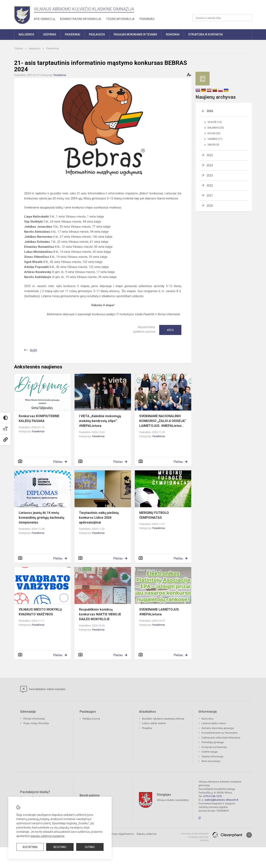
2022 (210, 186)
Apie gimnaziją (44, 19)
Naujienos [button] (26, 34)
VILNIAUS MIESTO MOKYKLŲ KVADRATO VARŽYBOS (40, 612)
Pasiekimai (53, 48)
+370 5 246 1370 (212, 796)
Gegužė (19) (215, 122)
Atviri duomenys (211, 761)
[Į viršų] (249, 835)
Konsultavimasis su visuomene (219, 733)
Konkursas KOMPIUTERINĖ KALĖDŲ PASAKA (39, 418)
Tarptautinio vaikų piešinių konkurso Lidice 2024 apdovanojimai (99, 518)
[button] (224, 8)
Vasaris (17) (215, 139)
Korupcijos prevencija (214, 747)
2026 (210, 111)
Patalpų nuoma (91, 719)
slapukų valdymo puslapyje (47, 836)
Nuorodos (207, 719)
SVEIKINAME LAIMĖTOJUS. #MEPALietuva (159, 612)
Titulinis (19, 48)
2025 (210, 155)
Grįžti (33, 350)
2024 (210, 165)
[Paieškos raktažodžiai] (222, 18)
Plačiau (58, 462)
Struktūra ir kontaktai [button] (206, 34)
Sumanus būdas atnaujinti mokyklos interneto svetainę (195, 837)
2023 (210, 175)
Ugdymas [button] (50, 34)
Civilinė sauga (209, 752)
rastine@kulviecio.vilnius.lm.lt (221, 800)
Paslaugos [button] (97, 34)
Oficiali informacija (34, 719)
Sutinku (90, 847)
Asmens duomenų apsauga (218, 728)
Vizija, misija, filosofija (36, 723)
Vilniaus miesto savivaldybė (173, 800)
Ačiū (170, 330)
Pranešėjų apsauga (213, 742)
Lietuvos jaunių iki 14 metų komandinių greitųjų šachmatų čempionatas (42, 518)
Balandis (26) (216, 128)
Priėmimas (147, 19)
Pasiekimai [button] (73, 34)
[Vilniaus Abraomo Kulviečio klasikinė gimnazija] (22, 14)
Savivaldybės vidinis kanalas (43, 689)
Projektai (147, 728)
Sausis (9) (213, 145)
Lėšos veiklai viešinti (154, 723)
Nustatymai (30, 847)
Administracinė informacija (81, 19)
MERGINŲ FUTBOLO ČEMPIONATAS (154, 515)
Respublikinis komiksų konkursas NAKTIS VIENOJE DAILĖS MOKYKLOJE (100, 614)
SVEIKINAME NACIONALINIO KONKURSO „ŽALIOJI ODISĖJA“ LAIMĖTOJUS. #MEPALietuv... (163, 421)
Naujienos (35, 48)
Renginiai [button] (173, 34)
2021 (210, 196)
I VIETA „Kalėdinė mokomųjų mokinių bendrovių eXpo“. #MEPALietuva (100, 421)
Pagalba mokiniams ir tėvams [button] (135, 34)
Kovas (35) (214, 133)
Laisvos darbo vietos (214, 723)
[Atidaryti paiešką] (247, 18)
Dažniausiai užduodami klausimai (221, 738)
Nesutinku (60, 847)
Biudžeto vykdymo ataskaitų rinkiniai (163, 719)
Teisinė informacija (120, 19)
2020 (210, 206)
